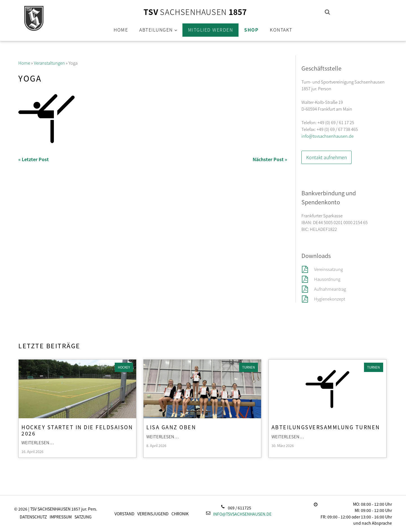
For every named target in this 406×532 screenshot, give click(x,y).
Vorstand (124, 514)
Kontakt (281, 30)
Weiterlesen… (38, 442)
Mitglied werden (211, 30)
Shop (251, 30)
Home (121, 30)
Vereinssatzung (329, 269)
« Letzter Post (34, 159)
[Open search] (327, 12)
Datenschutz (33, 517)
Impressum (61, 517)
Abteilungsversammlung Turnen (326, 427)
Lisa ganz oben (171, 427)
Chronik (180, 514)
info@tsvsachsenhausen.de (327, 136)
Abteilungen (156, 30)
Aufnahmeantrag (330, 289)
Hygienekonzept (330, 299)
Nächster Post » (270, 159)
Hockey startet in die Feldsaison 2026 (77, 430)
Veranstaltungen (49, 63)
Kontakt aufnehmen (326, 157)
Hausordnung (327, 279)
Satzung (83, 517)
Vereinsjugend (153, 514)
